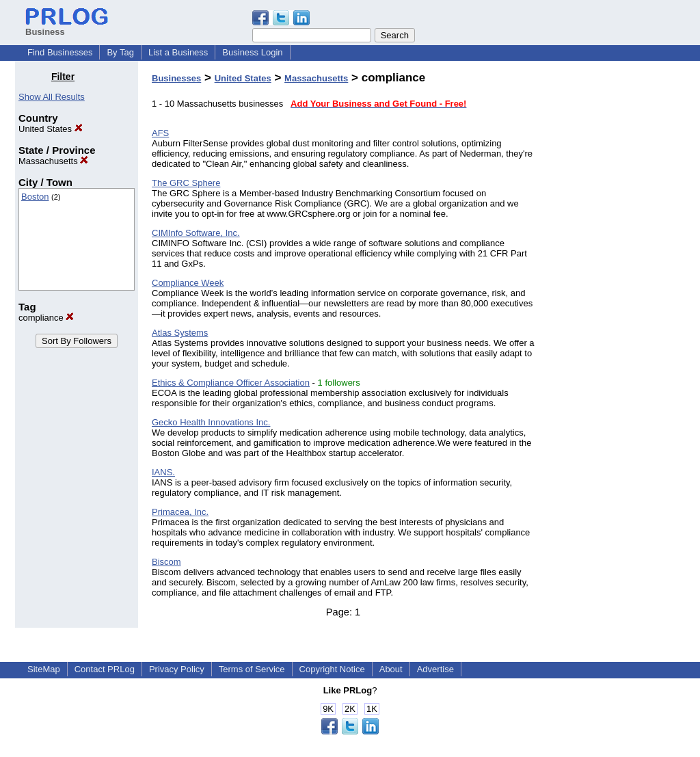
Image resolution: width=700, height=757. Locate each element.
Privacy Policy (177, 669)
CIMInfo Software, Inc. (196, 233)
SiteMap (44, 669)
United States (51, 129)
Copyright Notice (332, 669)
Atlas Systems (180, 333)
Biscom (166, 562)
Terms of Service (252, 669)
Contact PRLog (105, 669)
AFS (160, 133)
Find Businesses (60, 52)
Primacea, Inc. (180, 512)
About (391, 669)
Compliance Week (188, 283)
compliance (46, 318)
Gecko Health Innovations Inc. (211, 422)
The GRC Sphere (186, 183)
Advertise (435, 669)
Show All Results (52, 97)
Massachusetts (53, 161)
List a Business (178, 52)
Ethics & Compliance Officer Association (231, 383)
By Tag (120, 52)
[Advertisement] (615, 276)
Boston (35, 197)
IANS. (163, 472)
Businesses (176, 78)
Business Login (252, 52)
